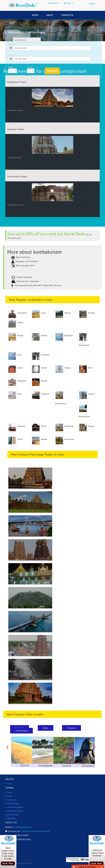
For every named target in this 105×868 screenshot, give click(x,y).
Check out (13, 55)
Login (92, 4)
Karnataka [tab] (72, 728)
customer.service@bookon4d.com (35, 831)
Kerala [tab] (46, 728)
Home (10, 792)
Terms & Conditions (15, 807)
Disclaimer (12, 818)
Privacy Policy (13, 803)
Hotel (10, 784)
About (50, 15)
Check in (12, 44)
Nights (11, 67)
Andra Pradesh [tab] (21, 731)
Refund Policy (13, 815)
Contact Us (67, 15)
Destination (18, 36)
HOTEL (35, 15)
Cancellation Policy (15, 811)
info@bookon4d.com (23, 827)
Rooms (30, 67)
